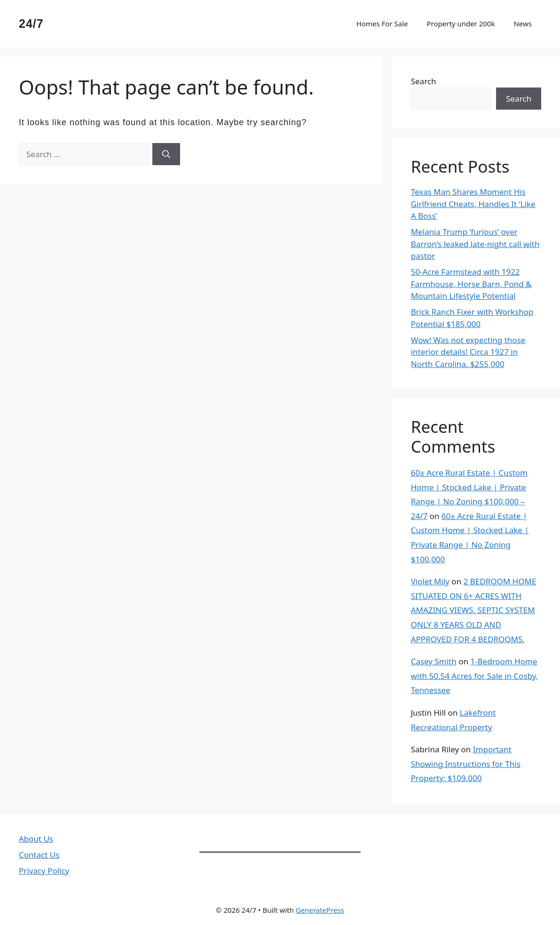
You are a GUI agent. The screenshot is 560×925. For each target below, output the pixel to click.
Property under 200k (461, 24)
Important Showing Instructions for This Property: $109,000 (466, 764)
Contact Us (39, 855)
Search (424, 81)
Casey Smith (434, 661)
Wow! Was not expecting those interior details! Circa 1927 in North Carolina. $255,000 (468, 352)
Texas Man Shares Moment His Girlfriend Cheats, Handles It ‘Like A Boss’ (473, 204)
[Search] (166, 154)
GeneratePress (320, 910)
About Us (36, 839)
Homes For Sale (382, 24)
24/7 (31, 24)
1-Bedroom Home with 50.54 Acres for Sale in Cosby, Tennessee (475, 676)
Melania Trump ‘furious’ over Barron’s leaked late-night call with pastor (475, 244)
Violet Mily (430, 581)
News (523, 24)
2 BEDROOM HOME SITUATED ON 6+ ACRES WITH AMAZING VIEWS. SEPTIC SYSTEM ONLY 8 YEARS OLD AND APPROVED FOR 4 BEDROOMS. (474, 610)
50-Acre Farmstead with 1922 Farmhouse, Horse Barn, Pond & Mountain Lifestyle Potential (471, 284)
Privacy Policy (44, 871)
